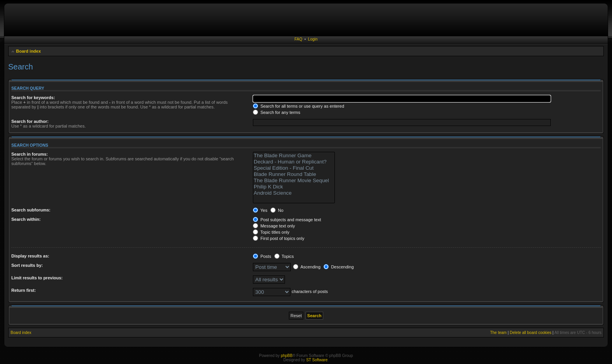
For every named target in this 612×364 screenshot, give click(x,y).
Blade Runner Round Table (294, 174)
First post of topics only (279, 238)
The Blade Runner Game (294, 156)
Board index (28, 51)
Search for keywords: (33, 98)
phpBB (286, 356)
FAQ (298, 39)
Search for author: (30, 121)
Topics (284, 256)
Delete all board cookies (531, 333)
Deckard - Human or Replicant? (294, 162)
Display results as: (30, 256)
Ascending (307, 267)
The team (498, 333)
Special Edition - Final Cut (294, 168)
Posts (262, 256)
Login (313, 39)
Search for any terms (277, 112)
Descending (339, 267)
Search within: (26, 219)
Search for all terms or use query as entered (299, 106)
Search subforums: (31, 210)
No (277, 210)
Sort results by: (27, 265)
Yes (260, 210)
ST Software (317, 360)
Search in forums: (30, 154)
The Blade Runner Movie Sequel (294, 181)
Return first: (24, 290)
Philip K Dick (294, 187)
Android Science (294, 193)
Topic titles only (271, 232)
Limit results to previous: (37, 278)
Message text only (274, 226)
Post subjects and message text (287, 220)
